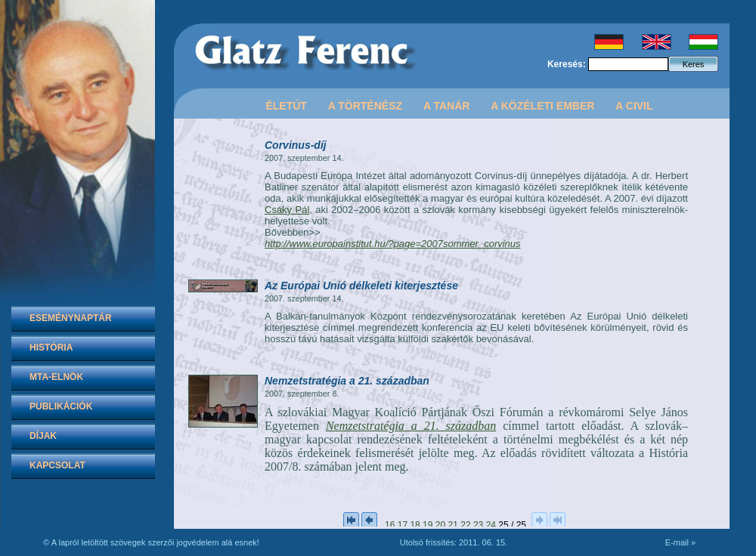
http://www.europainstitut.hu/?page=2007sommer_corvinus (393, 244)
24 (491, 525)
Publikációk (61, 406)
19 (428, 525)
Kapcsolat (57, 465)
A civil (634, 106)
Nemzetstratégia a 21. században (411, 426)
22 (465, 525)
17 (403, 525)
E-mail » (680, 542)
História (51, 347)
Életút (286, 106)
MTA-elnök (56, 377)
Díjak (43, 436)
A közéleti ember (542, 106)
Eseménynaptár (71, 318)
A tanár (446, 106)
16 (390, 525)
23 (478, 525)
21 (453, 525)
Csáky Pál (287, 210)
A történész (365, 106)
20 (440, 525)
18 (415, 525)
